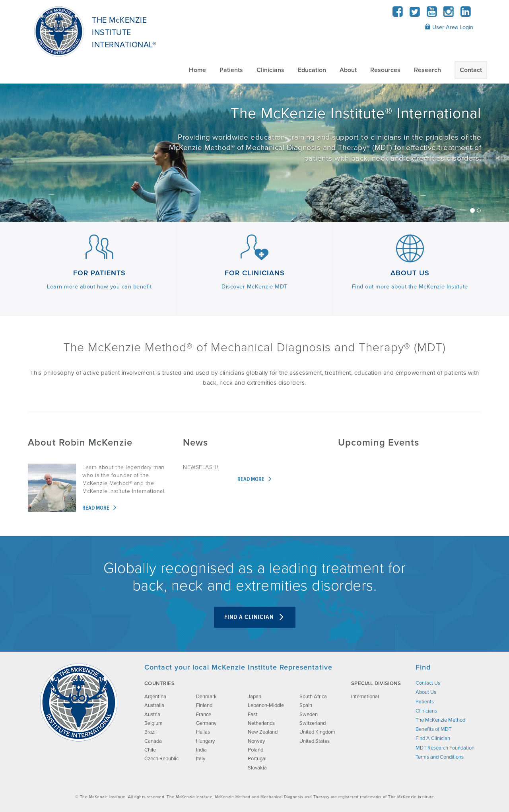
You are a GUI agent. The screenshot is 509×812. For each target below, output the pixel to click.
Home (197, 70)
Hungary (205, 741)
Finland (204, 705)
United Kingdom (317, 732)
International (365, 697)
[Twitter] (415, 14)
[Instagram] (449, 14)
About (348, 70)
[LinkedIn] (465, 14)
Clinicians (270, 70)
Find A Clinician (255, 617)
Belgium (153, 723)
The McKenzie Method (440, 720)
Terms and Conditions (440, 757)
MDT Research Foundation (445, 748)
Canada (153, 741)
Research (427, 70)
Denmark (206, 697)
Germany (206, 723)
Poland (255, 750)
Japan (254, 697)
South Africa (313, 697)
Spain (306, 705)
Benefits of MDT (433, 729)
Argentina (155, 697)
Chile (150, 750)
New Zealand (263, 732)
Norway (256, 741)
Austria (152, 715)
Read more (100, 508)
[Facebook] (398, 14)
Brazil (151, 732)
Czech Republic (161, 759)
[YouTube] (432, 14)
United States (315, 741)
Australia (154, 705)
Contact (471, 70)
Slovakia (257, 768)
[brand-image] (79, 703)
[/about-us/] (254, 153)
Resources (385, 70)
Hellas (203, 732)
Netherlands (261, 723)
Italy (201, 759)
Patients (231, 70)
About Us (426, 692)
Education (312, 70)
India (201, 750)
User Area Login (449, 27)
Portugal (257, 759)
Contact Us (428, 683)
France (204, 715)
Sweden (309, 715)
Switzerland (313, 723)
